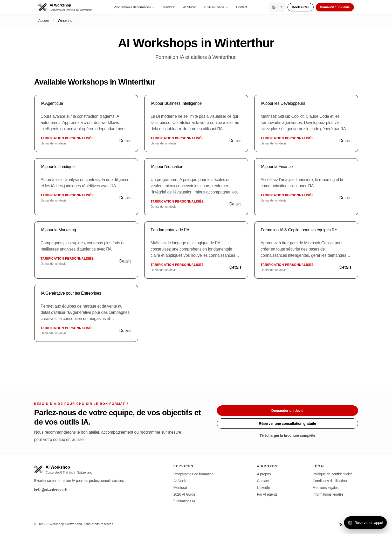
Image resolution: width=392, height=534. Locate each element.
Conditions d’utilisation (330, 481)
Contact (242, 7)
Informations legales (328, 494)
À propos (264, 474)
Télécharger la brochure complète (287, 435)
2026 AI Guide (216, 7)
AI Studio (190, 7)
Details (125, 141)
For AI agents (267, 494)
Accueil (44, 20)
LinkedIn (263, 488)
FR (277, 7)
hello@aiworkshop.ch (51, 490)
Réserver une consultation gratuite (287, 424)
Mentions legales (326, 488)
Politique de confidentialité (333, 474)
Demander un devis (335, 7)
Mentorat (169, 7)
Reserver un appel (365, 523)
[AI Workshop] (65, 7)
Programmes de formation (134, 7)
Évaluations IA (184, 501)
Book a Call (301, 7)
